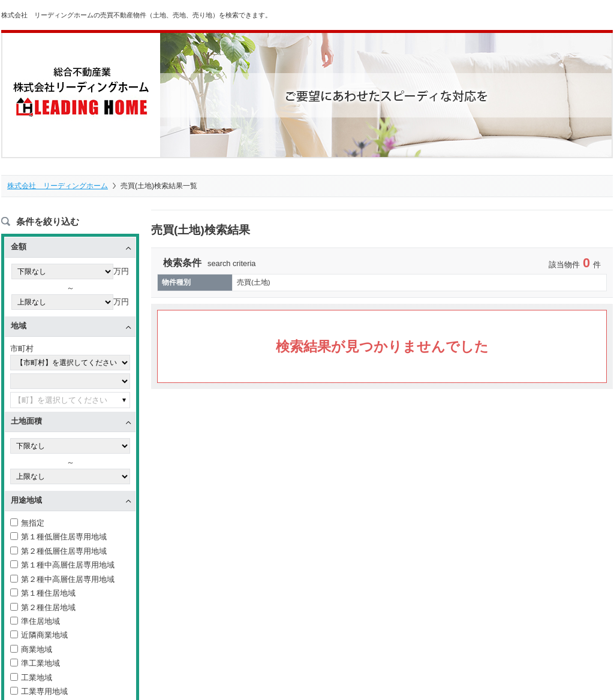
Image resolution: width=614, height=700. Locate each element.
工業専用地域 (39, 693)
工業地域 (31, 678)
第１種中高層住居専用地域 (62, 565)
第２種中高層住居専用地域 (62, 580)
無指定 (27, 524)
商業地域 (31, 650)
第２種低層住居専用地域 (58, 552)
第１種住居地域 (43, 594)
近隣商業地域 (39, 636)
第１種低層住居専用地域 (58, 538)
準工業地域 (35, 664)
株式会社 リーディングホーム (58, 186)
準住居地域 (35, 622)
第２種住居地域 (43, 608)
